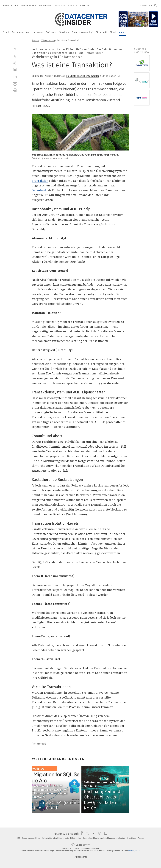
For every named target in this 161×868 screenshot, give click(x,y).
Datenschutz (88, 838)
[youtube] (93, 834)
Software (51, 32)
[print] (15, 83)
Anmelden (146, 6)
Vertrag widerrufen (50, 838)
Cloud (113, 32)
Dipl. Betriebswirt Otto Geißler (83, 76)
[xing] (15, 63)
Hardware (37, 32)
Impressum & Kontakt (117, 838)
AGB (19, 838)
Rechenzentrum (20, 32)
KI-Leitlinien (132, 838)
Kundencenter (64, 838)
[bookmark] (119, 76)
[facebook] (15, 50)
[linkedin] (15, 70)
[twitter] (15, 56)
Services (64, 32)
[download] (15, 90)
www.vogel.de (134, 851)
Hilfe (39, 838)
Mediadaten (76, 838)
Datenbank (39, 190)
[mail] (15, 77)
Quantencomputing (82, 32)
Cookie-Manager (28, 838)
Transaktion (40, 181)
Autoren (141, 838)
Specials (35, 40)
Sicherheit (101, 32)
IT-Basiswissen (48, 40)
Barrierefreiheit (101, 838)
